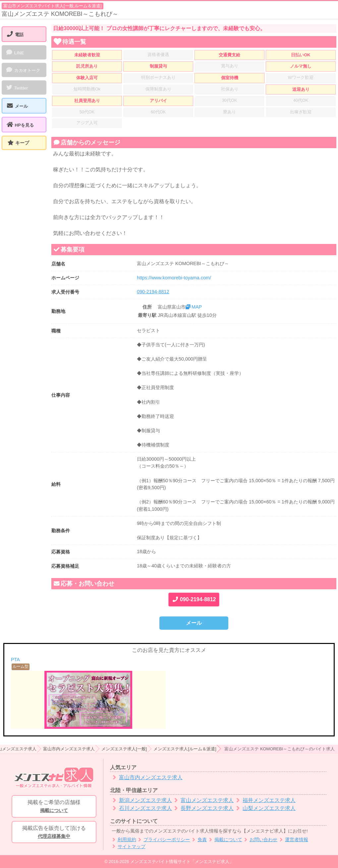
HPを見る (20, 125)
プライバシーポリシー (163, 840)
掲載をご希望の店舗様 (54, 807)
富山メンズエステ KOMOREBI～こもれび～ (60, 14)
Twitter (17, 87)
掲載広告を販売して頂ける (54, 833)
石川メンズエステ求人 (141, 808)
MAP (194, 307)
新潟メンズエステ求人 (141, 800)
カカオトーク (23, 70)
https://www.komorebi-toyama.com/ (174, 278)
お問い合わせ (260, 840)
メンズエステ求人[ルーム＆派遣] (185, 749)
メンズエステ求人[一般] (124, 749)
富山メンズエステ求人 (203, 800)
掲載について (225, 840)
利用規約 (123, 840)
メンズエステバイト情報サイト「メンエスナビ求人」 (182, 862)
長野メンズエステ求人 (203, 808)
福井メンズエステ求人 (265, 800)
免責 (198, 840)
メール (194, 623)
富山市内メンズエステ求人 (69, 749)
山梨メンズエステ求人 (265, 808)
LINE (15, 52)
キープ (22, 143)
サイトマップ (128, 847)
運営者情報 (293, 840)
